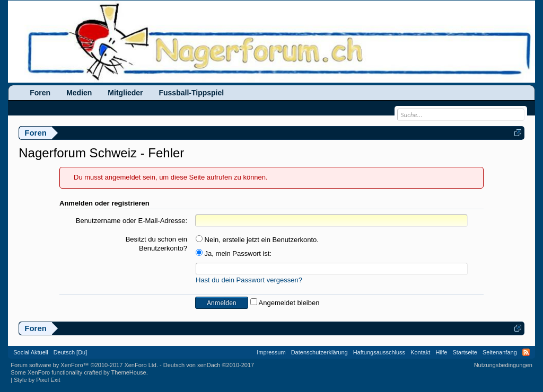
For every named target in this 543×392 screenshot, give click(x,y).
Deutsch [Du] (71, 352)
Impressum (271, 352)
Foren (40, 93)
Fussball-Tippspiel (191, 93)
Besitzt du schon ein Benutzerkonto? (156, 244)
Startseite (465, 352)
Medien (79, 93)
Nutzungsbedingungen (503, 365)
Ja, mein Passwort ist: (234, 253)
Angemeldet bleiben (285, 303)
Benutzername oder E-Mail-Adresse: (132, 221)
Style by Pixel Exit (37, 380)
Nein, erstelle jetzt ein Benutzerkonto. (257, 240)
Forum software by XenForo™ (84, 365)
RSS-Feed (526, 352)
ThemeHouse (129, 372)
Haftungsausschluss (379, 352)
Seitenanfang (500, 352)
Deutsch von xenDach (209, 365)
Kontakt (420, 352)
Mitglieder (125, 93)
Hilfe (441, 352)
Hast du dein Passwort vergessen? (249, 280)
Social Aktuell (30, 352)
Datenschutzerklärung (319, 352)
